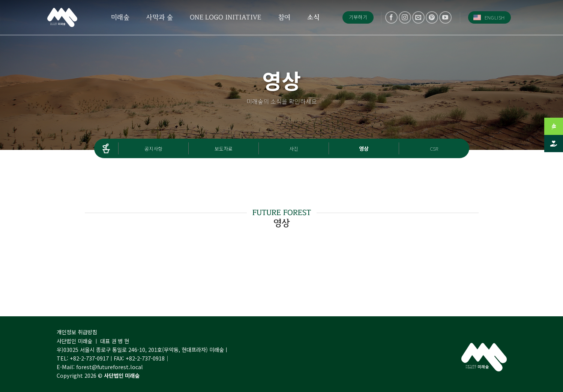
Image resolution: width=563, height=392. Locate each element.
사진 (294, 149)
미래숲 (120, 17)
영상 (364, 148)
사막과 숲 (160, 17)
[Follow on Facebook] (391, 17)
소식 (313, 17)
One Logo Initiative (226, 17)
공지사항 (153, 149)
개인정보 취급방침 (77, 332)
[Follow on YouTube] (445, 17)
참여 (285, 17)
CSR (434, 149)
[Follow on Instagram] (405, 17)
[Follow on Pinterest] (432, 17)
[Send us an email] (418, 17)
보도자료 (224, 149)
